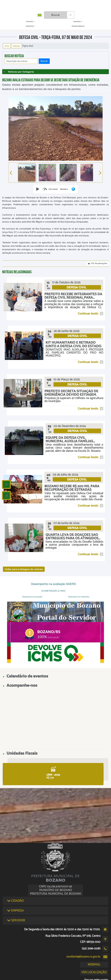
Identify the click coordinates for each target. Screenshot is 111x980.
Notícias (16, 46)
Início (7, 46)
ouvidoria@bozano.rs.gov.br (83, 957)
